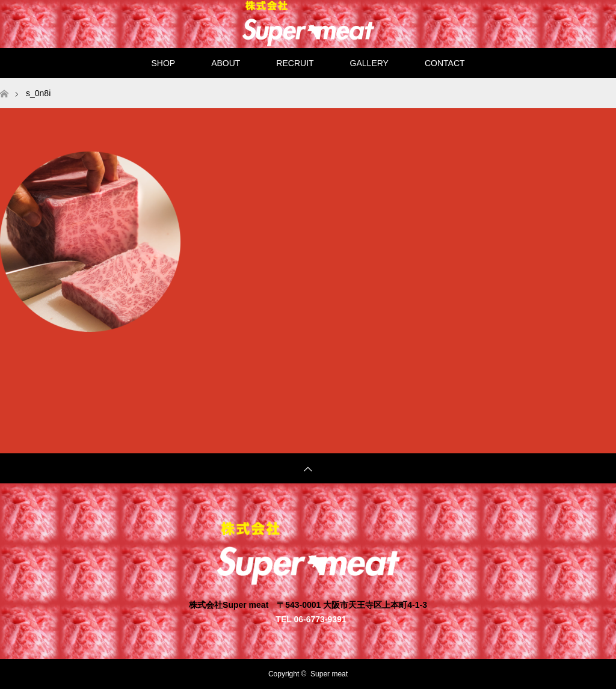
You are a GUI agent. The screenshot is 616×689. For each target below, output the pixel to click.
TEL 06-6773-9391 (311, 619)
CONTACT (445, 63)
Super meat (329, 674)
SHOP (163, 63)
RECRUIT (295, 63)
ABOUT (226, 63)
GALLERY (369, 63)
